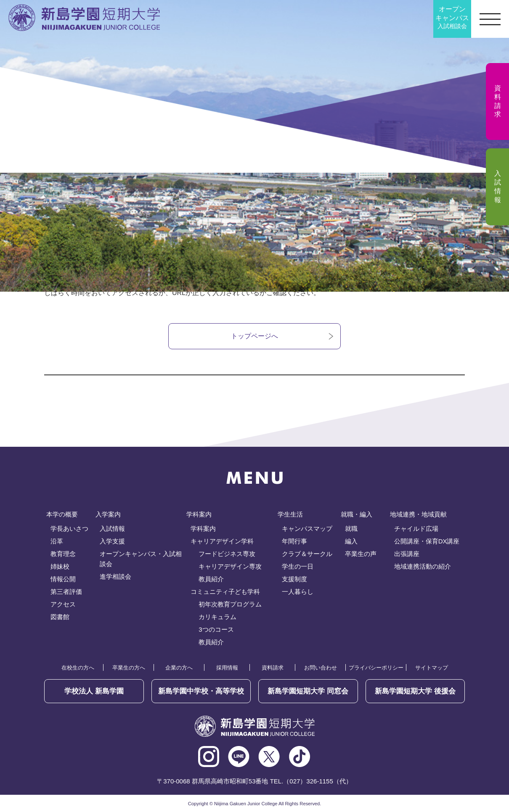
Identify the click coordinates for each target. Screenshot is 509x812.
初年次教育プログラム (230, 604)
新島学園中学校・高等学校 (201, 691)
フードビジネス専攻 (227, 554)
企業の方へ (179, 668)
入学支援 (112, 541)
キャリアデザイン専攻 (230, 566)
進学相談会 (115, 576)
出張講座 (407, 554)
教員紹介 (211, 579)
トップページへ (254, 336)
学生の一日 (298, 566)
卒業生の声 (361, 554)
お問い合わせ (321, 668)
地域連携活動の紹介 (423, 566)
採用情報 (227, 668)
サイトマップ (432, 668)
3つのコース (216, 629)
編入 (351, 541)
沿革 (57, 541)
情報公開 (63, 579)
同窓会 (308, 691)
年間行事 (294, 541)
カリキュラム (217, 617)
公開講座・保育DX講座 (427, 541)
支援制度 (294, 579)
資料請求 (273, 668)
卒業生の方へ (129, 668)
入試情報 (112, 529)
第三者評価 (66, 592)
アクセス (63, 604)
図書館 (60, 617)
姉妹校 (60, 566)
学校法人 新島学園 (94, 691)
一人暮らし (298, 592)
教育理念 (63, 554)
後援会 (415, 691)
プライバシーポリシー (376, 668)
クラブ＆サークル (307, 554)
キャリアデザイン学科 (222, 541)
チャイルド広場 (416, 529)
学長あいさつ (69, 529)
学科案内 (203, 529)
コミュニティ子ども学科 (225, 592)
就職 (351, 529)
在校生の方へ (78, 668)
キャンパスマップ (307, 529)
